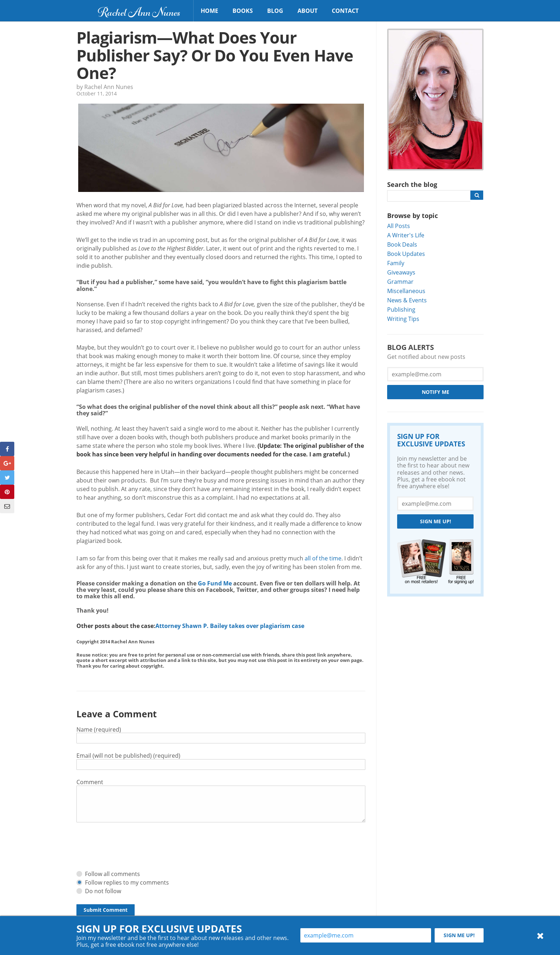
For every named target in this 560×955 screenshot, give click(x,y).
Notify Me (436, 392)
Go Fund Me (215, 583)
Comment (90, 782)
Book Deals (402, 244)
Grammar (400, 281)
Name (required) (99, 729)
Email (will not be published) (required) (128, 755)
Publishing (401, 309)
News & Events (407, 300)
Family (396, 263)
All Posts (399, 226)
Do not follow (103, 891)
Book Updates (406, 254)
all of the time (323, 558)
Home (209, 11)
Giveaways (401, 272)
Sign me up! (436, 521)
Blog (275, 11)
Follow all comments (112, 874)
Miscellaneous (406, 291)
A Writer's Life (406, 235)
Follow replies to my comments (127, 882)
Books (243, 11)
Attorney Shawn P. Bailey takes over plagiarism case (230, 626)
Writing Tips (403, 319)
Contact (345, 11)
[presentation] (131, 847)
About (307, 11)
